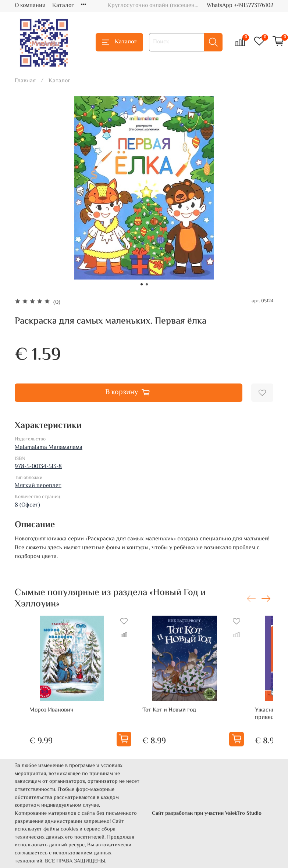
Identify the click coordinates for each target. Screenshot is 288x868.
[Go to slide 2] (147, 284)
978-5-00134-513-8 (38, 467)
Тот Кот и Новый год (169, 710)
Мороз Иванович (51, 710)
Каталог (63, 6)
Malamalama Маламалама (49, 448)
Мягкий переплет (38, 486)
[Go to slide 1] (142, 284)
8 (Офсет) (27, 505)
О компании (30, 6)
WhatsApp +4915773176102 (240, 6)
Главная (25, 81)
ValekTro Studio (243, 813)
